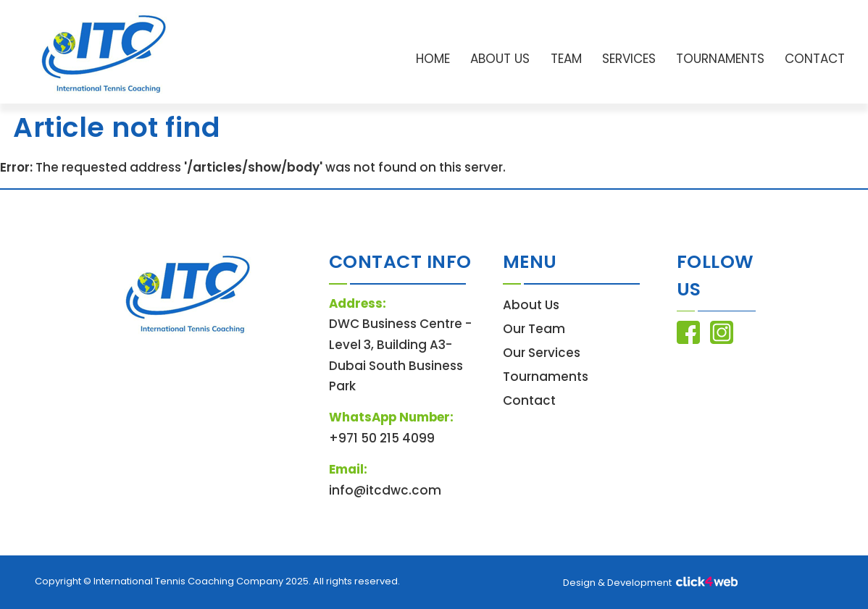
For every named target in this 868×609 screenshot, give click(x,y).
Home (433, 59)
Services (629, 59)
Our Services (542, 353)
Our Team (534, 329)
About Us (500, 59)
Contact (815, 59)
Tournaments (720, 59)
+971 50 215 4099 (382, 438)
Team (566, 59)
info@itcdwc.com (385, 490)
